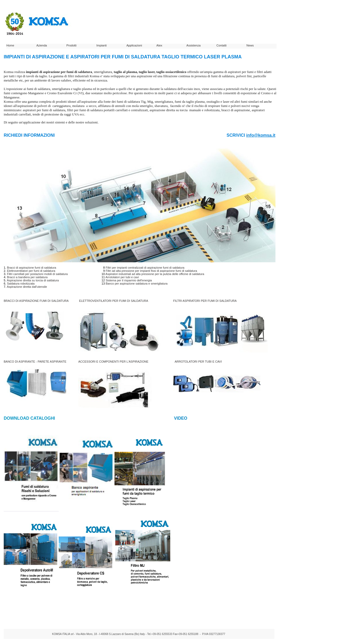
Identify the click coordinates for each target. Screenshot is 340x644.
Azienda (42, 45)
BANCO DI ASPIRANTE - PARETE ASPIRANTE (35, 362)
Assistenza (194, 45)
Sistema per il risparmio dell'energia (129, 280)
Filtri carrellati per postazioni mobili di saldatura (37, 274)
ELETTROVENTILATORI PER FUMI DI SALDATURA (114, 301)
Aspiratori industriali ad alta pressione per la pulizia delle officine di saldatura (155, 274)
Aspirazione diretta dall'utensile (27, 287)
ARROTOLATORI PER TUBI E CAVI (198, 362)
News (250, 45)
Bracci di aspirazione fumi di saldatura (31, 268)
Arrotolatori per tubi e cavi (122, 277)
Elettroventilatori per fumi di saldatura (31, 271)
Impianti (102, 45)
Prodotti (71, 45)
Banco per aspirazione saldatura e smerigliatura (137, 284)
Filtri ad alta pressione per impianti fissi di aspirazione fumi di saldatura (151, 271)
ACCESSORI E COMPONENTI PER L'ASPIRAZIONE (113, 362)
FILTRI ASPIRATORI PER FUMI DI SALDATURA (205, 301)
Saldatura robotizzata (21, 284)
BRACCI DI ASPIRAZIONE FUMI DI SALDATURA (36, 301)
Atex (159, 45)
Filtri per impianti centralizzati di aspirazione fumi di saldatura (145, 268)
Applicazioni (134, 45)
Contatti (222, 45)
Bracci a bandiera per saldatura (27, 277)
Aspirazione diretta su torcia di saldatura (33, 280)
